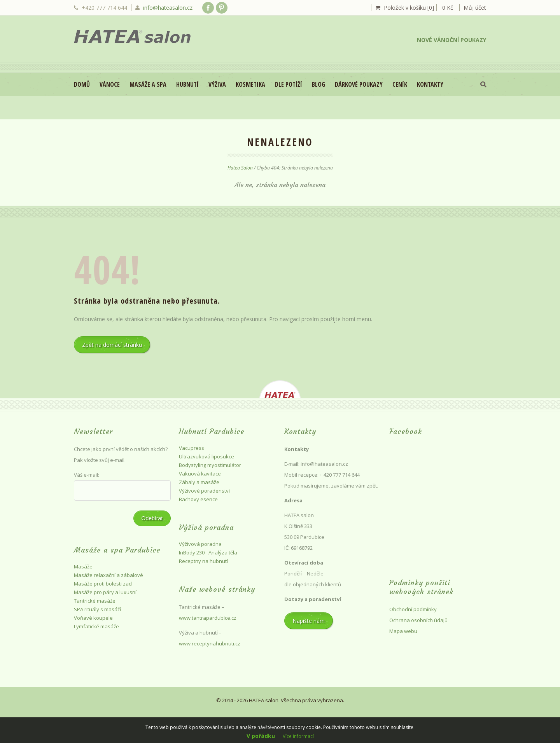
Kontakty (430, 84)
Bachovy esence (198, 499)
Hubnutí (187, 84)
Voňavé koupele (93, 618)
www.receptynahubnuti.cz (210, 643)
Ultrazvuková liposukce (206, 456)
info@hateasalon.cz (168, 8)
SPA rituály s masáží (97, 609)
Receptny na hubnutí (203, 561)
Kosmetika (250, 84)
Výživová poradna (200, 544)
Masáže (83, 566)
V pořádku (261, 736)
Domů (82, 84)
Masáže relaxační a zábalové (108, 575)
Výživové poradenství (204, 491)
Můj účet (475, 8)
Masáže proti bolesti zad (103, 584)
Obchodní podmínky (413, 609)
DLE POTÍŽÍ (289, 84)
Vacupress (192, 448)
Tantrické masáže (95, 601)
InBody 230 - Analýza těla (208, 552)
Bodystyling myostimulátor (210, 465)
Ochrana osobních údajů (418, 620)
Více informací (298, 736)
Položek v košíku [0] (409, 8)
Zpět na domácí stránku (112, 345)
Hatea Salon (240, 168)
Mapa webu (403, 631)
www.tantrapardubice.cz (208, 618)
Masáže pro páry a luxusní (105, 592)
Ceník (400, 84)
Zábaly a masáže (199, 482)
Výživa (217, 84)
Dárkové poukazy (359, 84)
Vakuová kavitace (200, 474)
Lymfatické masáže (96, 626)
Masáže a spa (148, 84)
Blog (318, 84)
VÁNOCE (110, 84)
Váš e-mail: (87, 475)
